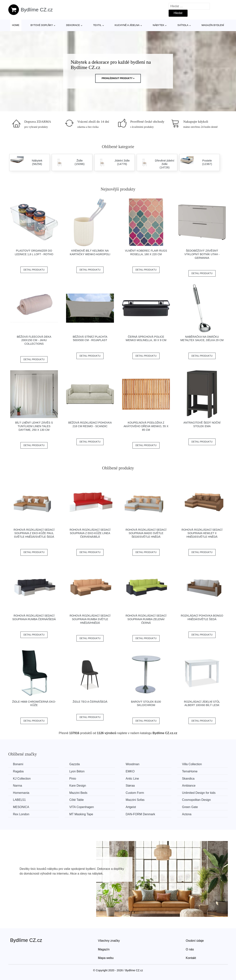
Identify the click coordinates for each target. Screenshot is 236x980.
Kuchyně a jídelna (127, 25)
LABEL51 (19, 800)
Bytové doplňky (42, 25)
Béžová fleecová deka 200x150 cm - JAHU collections (34, 340)
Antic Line (132, 779)
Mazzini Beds (78, 793)
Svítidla (183, 25)
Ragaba (18, 771)
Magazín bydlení (213, 25)
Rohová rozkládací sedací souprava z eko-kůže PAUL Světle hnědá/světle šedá (34, 533)
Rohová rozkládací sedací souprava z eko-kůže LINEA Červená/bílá (90, 533)
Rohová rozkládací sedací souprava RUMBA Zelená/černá (146, 619)
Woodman (133, 764)
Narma (18, 786)
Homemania (21, 793)
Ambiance (189, 786)
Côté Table (76, 800)
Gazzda (74, 764)
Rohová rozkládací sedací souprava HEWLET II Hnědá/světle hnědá (202, 533)
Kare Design (78, 786)
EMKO (130, 771)
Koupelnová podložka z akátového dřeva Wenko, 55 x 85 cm (146, 426)
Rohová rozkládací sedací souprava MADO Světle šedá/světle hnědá (146, 533)
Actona (187, 814)
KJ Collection (22, 779)
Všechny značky (109, 941)
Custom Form (135, 793)
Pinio (73, 779)
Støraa (130, 786)
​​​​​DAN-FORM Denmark (140, 814)
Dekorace (73, 25)
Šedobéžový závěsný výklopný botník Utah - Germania (202, 254)
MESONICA (21, 807)
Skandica (188, 779)
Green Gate (190, 807)
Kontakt (191, 958)
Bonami (18, 764)
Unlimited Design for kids (199, 793)
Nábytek (159, 25)
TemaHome (190, 771)
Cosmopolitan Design (196, 800)
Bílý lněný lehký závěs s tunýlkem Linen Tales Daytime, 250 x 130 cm (34, 426)
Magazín (104, 949)
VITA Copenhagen (82, 807)
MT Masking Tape (81, 814)
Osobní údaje (195, 941)
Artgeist (131, 807)
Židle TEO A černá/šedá (90, 702)
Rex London (21, 814)
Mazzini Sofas (135, 800)
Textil (97, 25)
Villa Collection (192, 764)
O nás (190, 949)
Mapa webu (106, 958)
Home (16, 25)
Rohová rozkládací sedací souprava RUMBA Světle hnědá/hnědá (90, 619)
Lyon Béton (77, 771)
